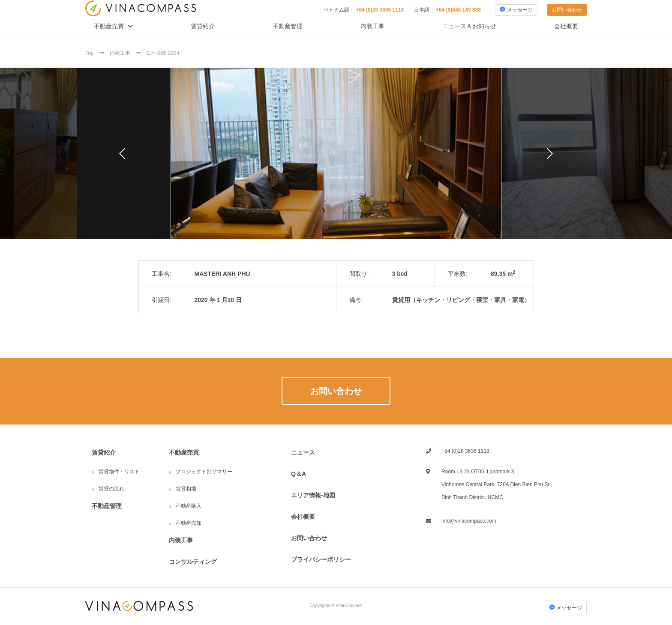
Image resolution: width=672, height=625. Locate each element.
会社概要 (566, 26)
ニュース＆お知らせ (469, 26)
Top (90, 53)
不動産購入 (189, 506)
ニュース (303, 452)
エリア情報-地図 (313, 495)
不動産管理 (288, 26)
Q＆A (298, 474)
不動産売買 (109, 26)
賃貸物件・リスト (119, 472)
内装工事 (372, 26)
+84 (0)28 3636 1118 (380, 10)
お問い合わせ (567, 10)
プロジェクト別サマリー (204, 472)
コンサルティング (193, 562)
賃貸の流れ (111, 489)
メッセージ (516, 10)
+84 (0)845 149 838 (458, 10)
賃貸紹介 (203, 26)
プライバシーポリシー (321, 559)
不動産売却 (189, 523)
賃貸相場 (186, 489)
